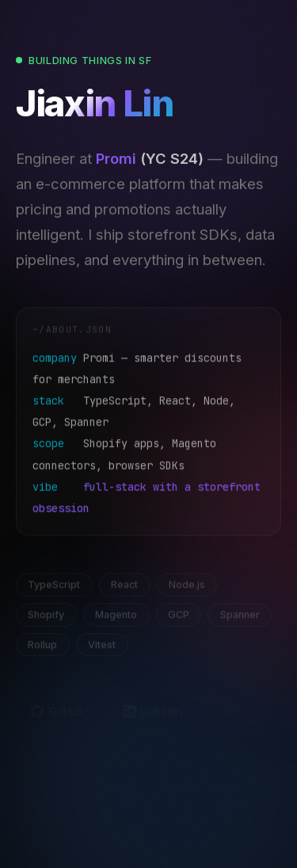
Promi (116, 161)
